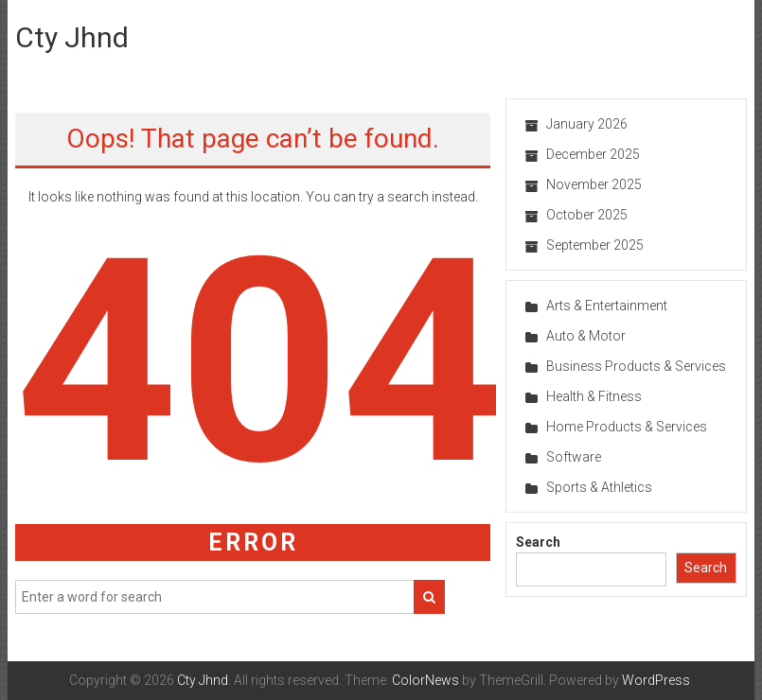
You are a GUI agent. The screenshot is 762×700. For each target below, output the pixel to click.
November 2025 (594, 184)
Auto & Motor (586, 336)
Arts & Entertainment (607, 306)
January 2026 (587, 124)
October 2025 (587, 215)
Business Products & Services (636, 366)
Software (574, 457)
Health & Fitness (594, 396)
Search (538, 542)
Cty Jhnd (72, 37)
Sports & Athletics (599, 487)
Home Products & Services (627, 427)
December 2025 (593, 154)
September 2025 (595, 245)
